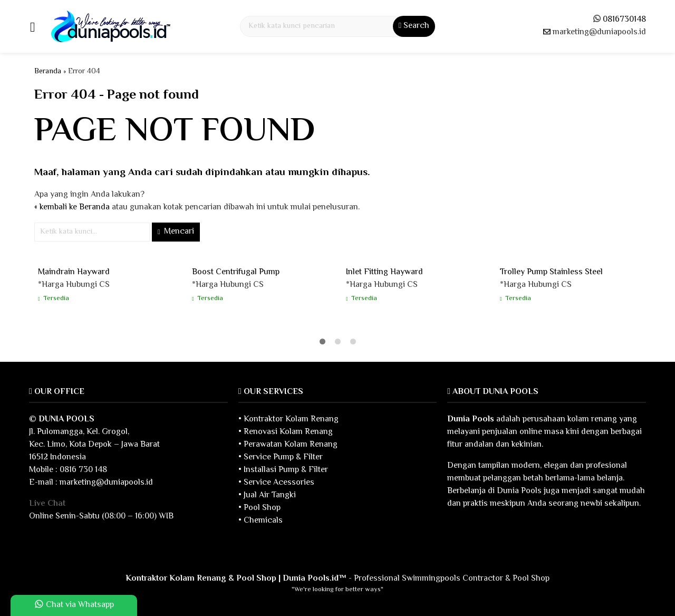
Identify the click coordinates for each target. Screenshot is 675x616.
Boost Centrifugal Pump (236, 272)
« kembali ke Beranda (72, 208)
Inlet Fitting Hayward (384, 272)
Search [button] (414, 26)
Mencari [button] (176, 232)
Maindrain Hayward (74, 272)
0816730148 (624, 20)
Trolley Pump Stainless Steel (551, 272)
